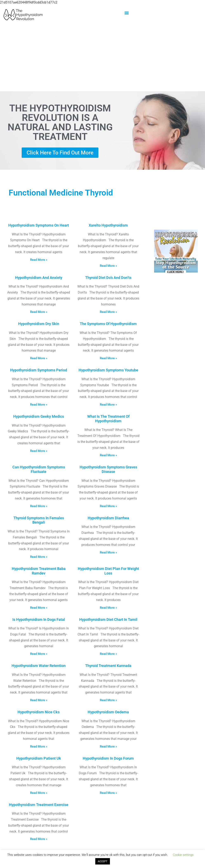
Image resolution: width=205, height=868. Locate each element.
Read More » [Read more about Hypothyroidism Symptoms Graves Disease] (108, 506)
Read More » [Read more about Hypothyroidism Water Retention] (39, 700)
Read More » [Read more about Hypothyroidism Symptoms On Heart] (39, 260)
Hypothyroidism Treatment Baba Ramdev (39, 571)
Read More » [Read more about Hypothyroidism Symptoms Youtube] (108, 405)
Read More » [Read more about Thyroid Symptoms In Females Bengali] (39, 557)
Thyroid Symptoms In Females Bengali (39, 520)
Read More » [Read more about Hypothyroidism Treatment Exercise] (39, 839)
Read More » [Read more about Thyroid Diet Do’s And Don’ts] (108, 312)
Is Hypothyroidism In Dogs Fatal (39, 619)
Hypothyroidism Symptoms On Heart (39, 225)
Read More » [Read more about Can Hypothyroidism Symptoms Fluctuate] (39, 506)
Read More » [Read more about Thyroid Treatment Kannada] (108, 700)
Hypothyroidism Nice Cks (39, 712)
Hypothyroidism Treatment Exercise (39, 805)
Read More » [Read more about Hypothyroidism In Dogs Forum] (108, 793)
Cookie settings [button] (183, 855)
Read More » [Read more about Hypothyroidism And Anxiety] (39, 312)
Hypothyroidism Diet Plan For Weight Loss (108, 571)
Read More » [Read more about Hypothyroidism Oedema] (108, 746)
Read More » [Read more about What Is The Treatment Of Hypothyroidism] (108, 455)
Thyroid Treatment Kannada (108, 666)
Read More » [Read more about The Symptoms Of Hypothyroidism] (108, 358)
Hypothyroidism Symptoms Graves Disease (108, 469)
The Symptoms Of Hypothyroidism (108, 324)
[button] (127, 13)
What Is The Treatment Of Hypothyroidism (108, 419)
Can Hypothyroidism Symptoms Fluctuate (39, 469)
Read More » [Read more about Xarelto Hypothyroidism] (108, 266)
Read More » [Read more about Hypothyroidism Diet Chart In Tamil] (108, 654)
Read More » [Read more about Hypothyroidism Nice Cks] (39, 746)
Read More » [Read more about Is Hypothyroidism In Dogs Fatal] (39, 654)
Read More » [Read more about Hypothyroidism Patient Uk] (39, 793)
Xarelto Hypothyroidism (108, 225)
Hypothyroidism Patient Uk (39, 758)
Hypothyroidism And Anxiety (39, 278)
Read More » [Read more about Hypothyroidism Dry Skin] (39, 358)
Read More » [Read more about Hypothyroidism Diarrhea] (108, 552)
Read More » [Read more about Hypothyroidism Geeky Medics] (39, 451)
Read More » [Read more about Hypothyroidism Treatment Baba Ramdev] (39, 608)
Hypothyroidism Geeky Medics (39, 416)
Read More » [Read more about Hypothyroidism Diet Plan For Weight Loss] (108, 608)
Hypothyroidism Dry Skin (39, 324)
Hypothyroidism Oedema (108, 712)
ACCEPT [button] (103, 861)
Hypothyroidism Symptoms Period (39, 370)
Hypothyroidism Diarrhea (108, 518)
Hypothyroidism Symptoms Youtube (108, 370)
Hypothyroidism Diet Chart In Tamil (108, 619)
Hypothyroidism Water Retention (39, 666)
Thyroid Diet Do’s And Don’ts (108, 278)
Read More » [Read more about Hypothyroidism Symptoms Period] (39, 405)
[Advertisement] (102, 58)
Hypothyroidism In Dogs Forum (108, 758)
